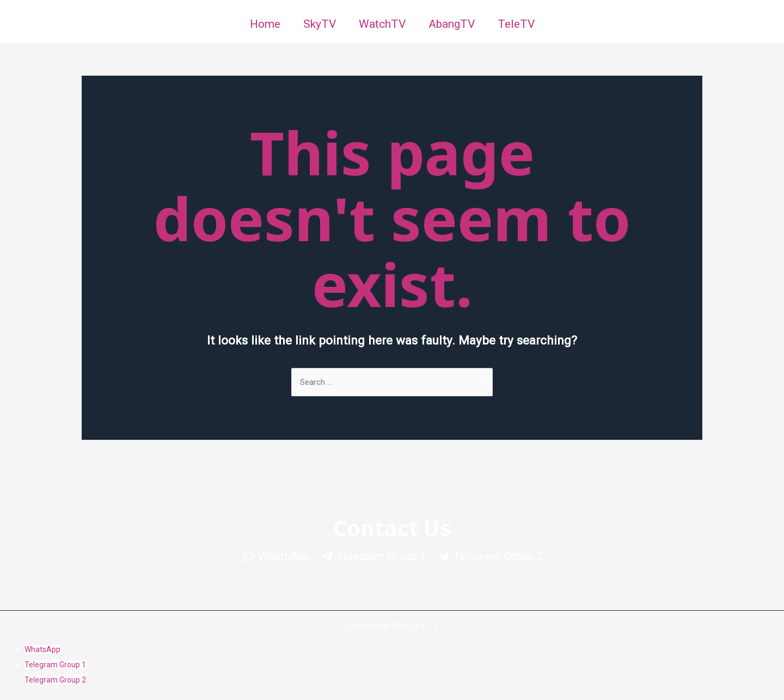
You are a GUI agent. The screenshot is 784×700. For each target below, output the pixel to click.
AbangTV (452, 24)
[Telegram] (373, 557)
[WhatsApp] (276, 557)
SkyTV (320, 24)
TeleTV (516, 24)
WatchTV (382, 24)
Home (265, 24)
